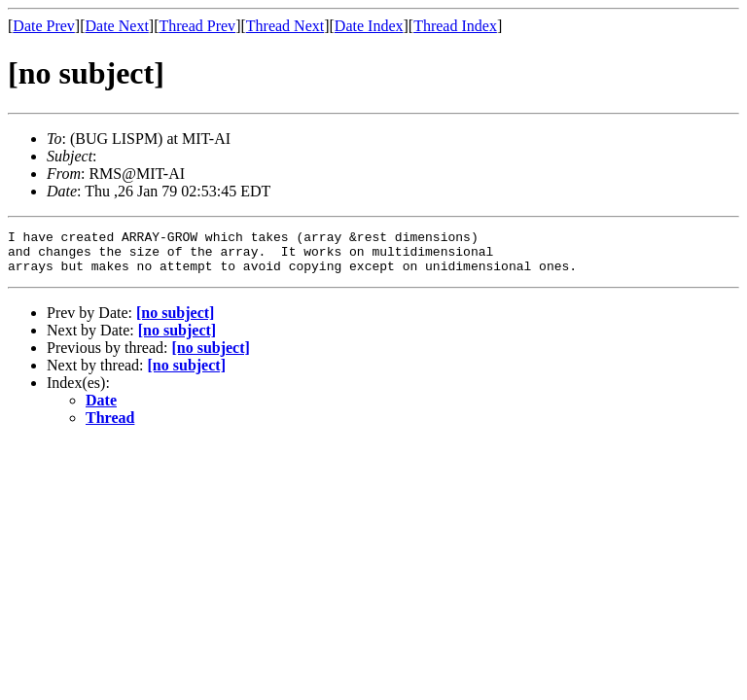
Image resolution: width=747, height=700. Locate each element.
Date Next (117, 26)
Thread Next (285, 26)
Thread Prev (197, 26)
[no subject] (175, 321)
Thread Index (455, 26)
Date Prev (44, 26)
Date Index (369, 26)
